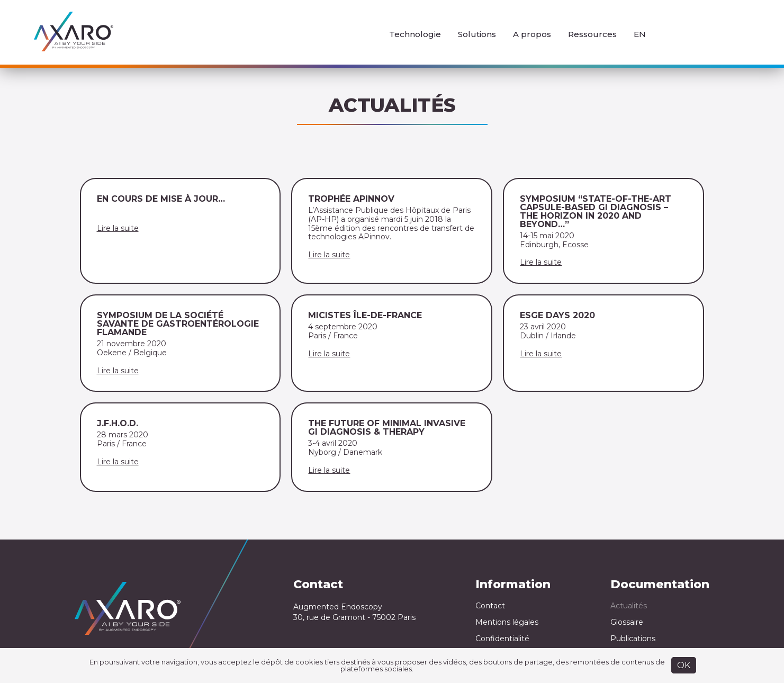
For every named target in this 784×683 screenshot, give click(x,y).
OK (684, 665)
